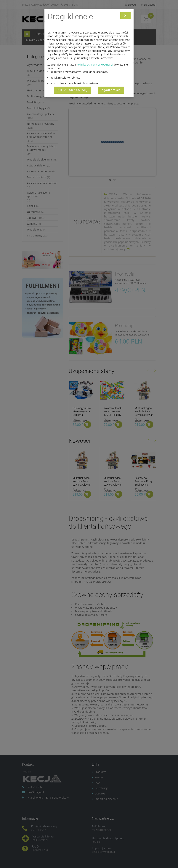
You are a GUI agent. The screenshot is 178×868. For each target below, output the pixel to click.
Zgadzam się (111, 90)
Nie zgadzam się (72, 90)
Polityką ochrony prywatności (95, 65)
